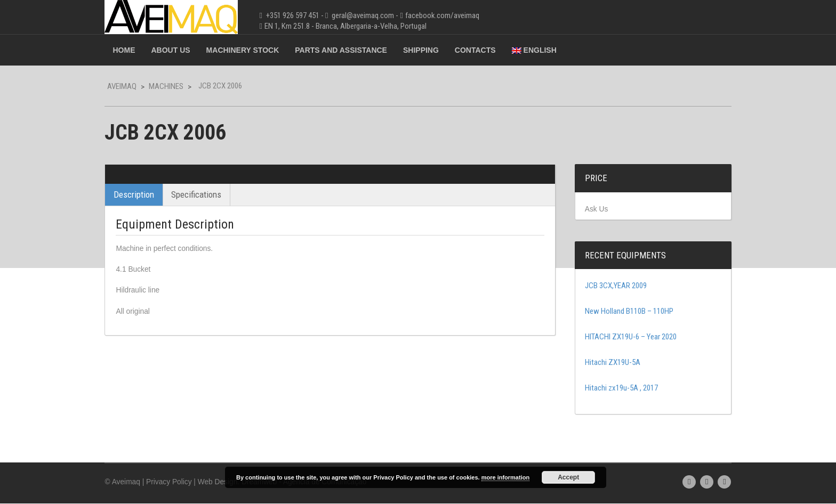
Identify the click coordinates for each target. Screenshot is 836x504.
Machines (176, 86)
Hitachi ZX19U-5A (608, 363)
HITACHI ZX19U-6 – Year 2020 (626, 337)
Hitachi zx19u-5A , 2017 (617, 388)
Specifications (206, 194)
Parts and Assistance (351, 50)
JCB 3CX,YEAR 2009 (611, 286)
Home (133, 50)
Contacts (484, 50)
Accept (568, 477)
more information (505, 477)
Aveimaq (131, 86)
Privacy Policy (179, 482)
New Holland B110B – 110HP (624, 312)
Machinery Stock (252, 50)
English (543, 50)
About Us (180, 50)
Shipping (430, 50)
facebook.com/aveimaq (451, 15)
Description (143, 194)
